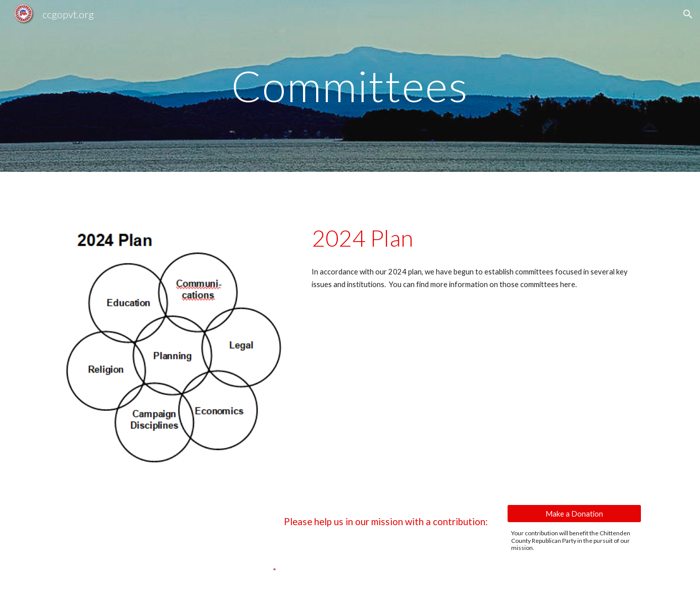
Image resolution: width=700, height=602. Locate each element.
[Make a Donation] (574, 514)
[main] (350, 86)
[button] (688, 14)
